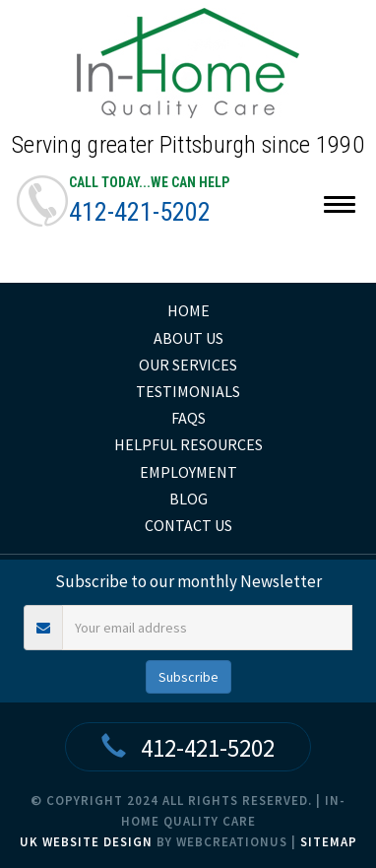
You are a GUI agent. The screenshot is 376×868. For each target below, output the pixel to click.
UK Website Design (86, 842)
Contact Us (188, 525)
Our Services (188, 365)
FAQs (188, 418)
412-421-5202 (140, 212)
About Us (188, 338)
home (188, 310)
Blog (188, 499)
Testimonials (188, 391)
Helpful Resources (188, 444)
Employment (188, 472)
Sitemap (329, 842)
